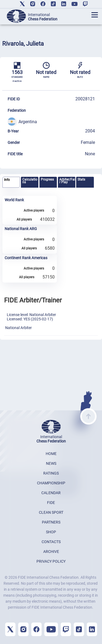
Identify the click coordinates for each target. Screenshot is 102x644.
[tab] (11, 182)
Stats (81, 179)
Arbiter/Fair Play (67, 181)
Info (7, 180)
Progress (47, 179)
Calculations (30, 181)
